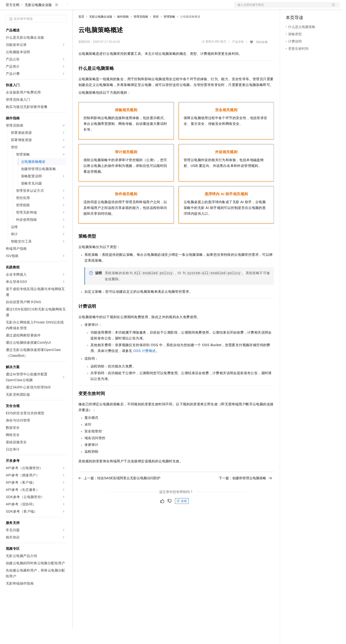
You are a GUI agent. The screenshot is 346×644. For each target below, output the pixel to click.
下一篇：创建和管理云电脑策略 (245, 494)
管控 (156, 32)
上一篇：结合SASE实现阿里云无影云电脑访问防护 (119, 494)
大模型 (50, 8)
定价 (105, 8)
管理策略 (169, 32)
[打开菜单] (8, 8)
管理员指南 (141, 32)
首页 (81, 32)
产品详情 (238, 57)
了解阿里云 (159, 8)
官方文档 (13, 20)
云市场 (118, 8)
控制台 (303, 8)
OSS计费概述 (145, 366)
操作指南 (123, 32)
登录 (332, 8)
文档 (281, 8)
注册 (314, 8)
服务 (143, 8)
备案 (291, 8)
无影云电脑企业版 (38, 20)
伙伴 (131, 8)
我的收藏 (262, 57)
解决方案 (78, 8)
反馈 (182, 516)
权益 (93, 8)
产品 (63, 8)
